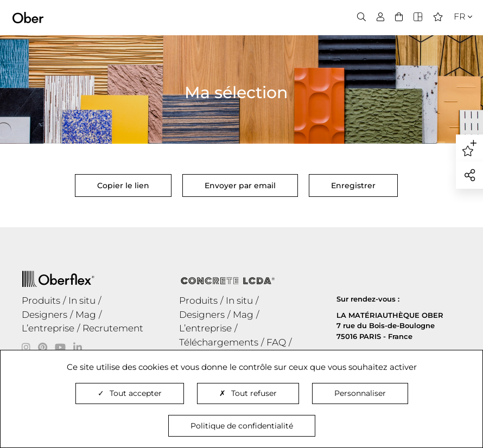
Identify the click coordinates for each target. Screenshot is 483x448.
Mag (86, 315)
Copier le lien (123, 189)
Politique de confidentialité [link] (242, 426)
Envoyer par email (240, 185)
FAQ (276, 342)
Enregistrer (353, 185)
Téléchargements (219, 342)
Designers (45, 315)
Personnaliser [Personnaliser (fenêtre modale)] (360, 393)
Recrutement (113, 328)
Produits (41, 300)
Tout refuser (248, 393)
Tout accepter (130, 393)
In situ (82, 300)
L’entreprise (48, 328)
